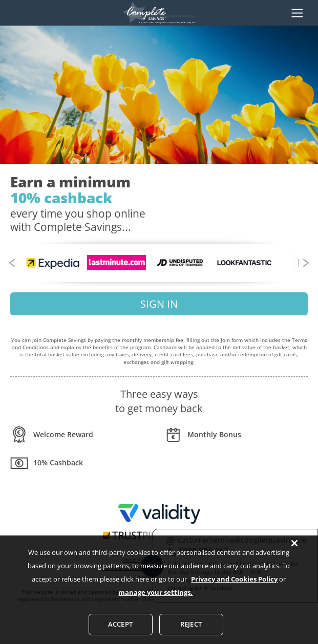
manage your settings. (155, 607)
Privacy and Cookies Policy (234, 593)
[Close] (294, 557)
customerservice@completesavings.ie (242, 540)
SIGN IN (159, 304)
